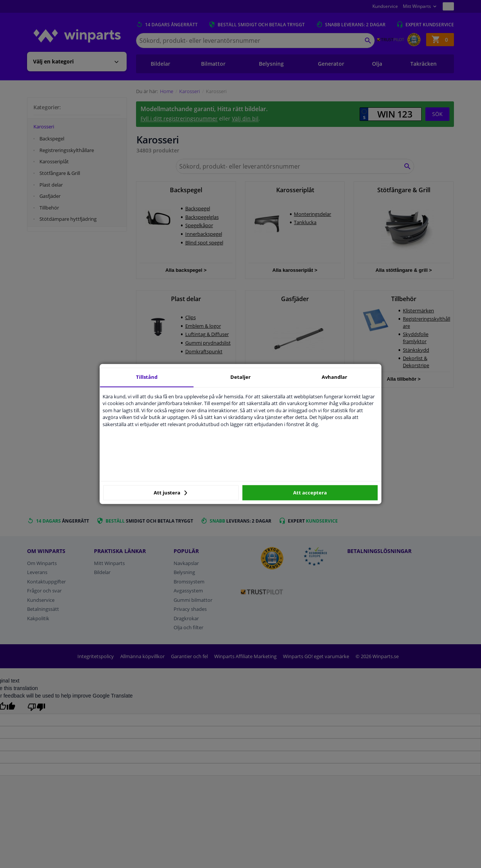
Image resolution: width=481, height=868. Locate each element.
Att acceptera (310, 493)
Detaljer (240, 377)
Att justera (170, 493)
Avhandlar (334, 377)
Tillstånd (147, 377)
